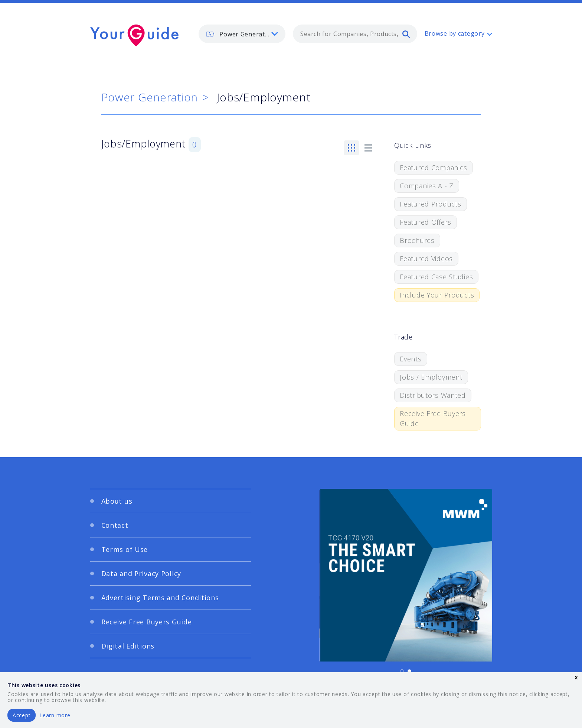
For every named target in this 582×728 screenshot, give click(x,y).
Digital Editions (128, 646)
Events (411, 359)
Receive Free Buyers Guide (433, 418)
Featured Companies (434, 168)
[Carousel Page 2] (409, 671)
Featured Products (430, 204)
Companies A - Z (427, 186)
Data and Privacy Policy (141, 573)
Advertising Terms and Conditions (160, 598)
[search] (406, 34)
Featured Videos (426, 259)
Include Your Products (437, 295)
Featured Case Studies (436, 277)
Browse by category (455, 33)
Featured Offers (426, 222)
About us (117, 501)
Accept (22, 715)
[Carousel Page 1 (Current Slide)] (402, 671)
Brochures (417, 240)
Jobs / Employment (431, 377)
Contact (115, 525)
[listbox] (242, 34)
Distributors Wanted (433, 395)
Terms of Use (125, 549)
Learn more (55, 715)
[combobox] (355, 34)
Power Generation (150, 97)
